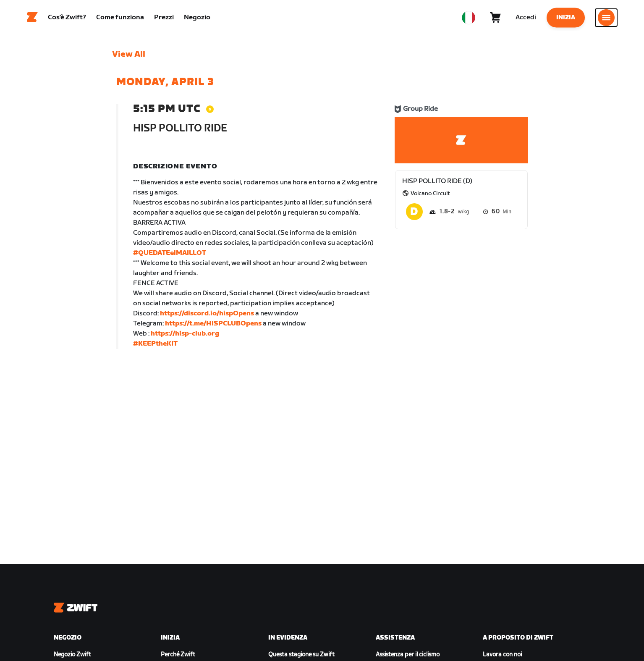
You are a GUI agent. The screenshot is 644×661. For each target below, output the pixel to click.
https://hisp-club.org (185, 336)
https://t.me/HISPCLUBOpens (213, 326)
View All (129, 57)
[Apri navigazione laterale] (606, 19)
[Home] (32, 19)
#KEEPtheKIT (155, 346)
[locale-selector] (469, 19)
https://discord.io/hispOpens (207, 316)
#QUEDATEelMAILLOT (170, 256)
